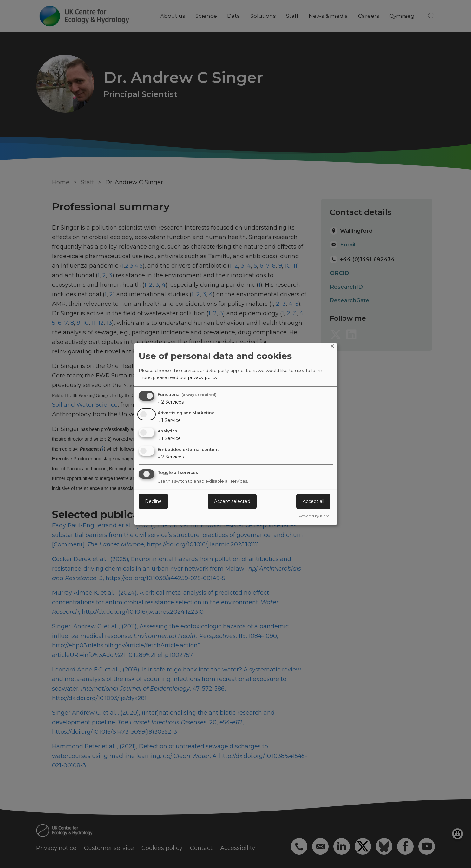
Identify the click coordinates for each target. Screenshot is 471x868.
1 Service (169, 420)
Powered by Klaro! (314, 516)
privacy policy (203, 377)
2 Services (171, 402)
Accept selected (232, 501)
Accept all (313, 501)
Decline (153, 501)
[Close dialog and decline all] (332, 347)
